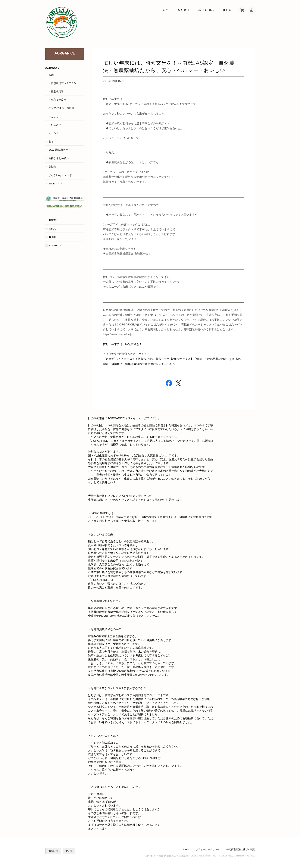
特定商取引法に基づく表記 (241, 849)
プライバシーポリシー (207, 849)
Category (206, 10)
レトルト (54, 133)
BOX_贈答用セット (60, 150)
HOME (53, 220)
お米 (51, 75)
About (184, 10)
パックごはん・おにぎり (63, 108)
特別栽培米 (57, 91)
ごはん (55, 116)
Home (165, 10)
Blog (226, 10)
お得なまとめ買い (59, 158)
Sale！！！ (56, 183)
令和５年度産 (59, 100)
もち (51, 141)
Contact (55, 245)
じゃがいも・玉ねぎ (60, 175)
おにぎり (56, 125)
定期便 (52, 167)
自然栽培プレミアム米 (64, 83)
